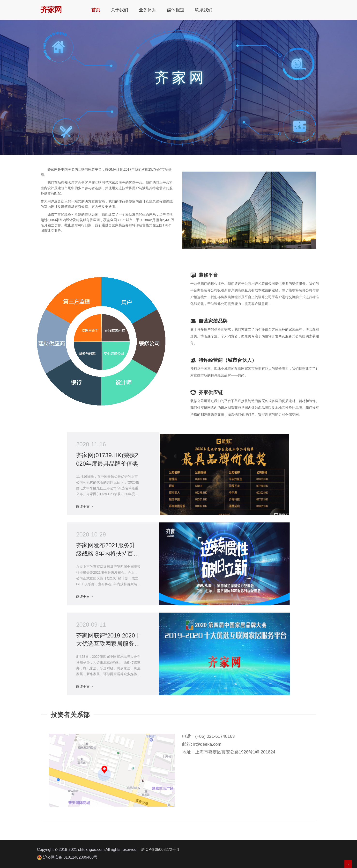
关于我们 (119, 10)
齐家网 (51, 8)
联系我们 (204, 10)
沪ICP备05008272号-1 (160, 850)
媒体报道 (176, 10)
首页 (96, 10)
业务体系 (148, 10)
